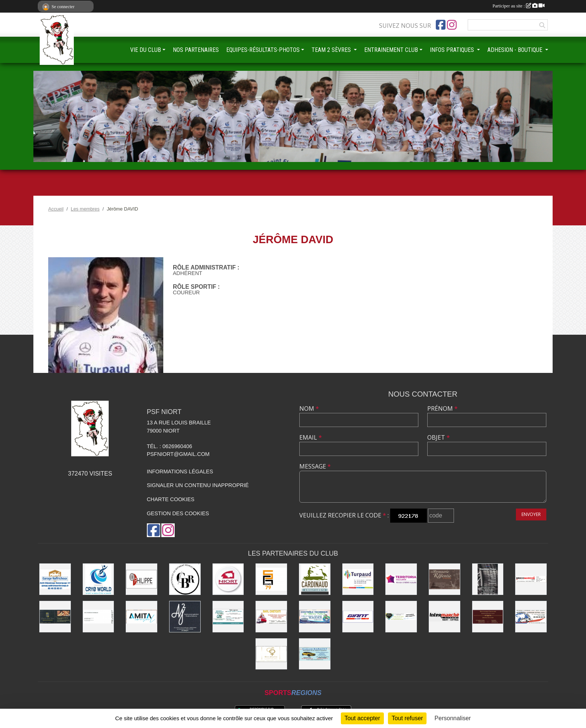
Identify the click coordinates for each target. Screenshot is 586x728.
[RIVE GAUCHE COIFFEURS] (271, 654)
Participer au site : (518, 6)
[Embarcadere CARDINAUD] (315, 579)
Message (315, 466)
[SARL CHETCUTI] (271, 617)
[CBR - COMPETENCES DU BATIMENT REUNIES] (185, 579)
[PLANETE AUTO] (531, 617)
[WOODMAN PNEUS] (488, 579)
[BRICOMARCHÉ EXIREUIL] (531, 579)
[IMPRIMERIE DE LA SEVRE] (401, 617)
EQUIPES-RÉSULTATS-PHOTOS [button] (263, 50)
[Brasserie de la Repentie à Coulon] (445, 579)
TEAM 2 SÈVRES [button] (332, 50)
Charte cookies (171, 499)
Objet (439, 437)
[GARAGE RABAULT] (315, 654)
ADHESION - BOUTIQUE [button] (516, 50)
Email (311, 437)
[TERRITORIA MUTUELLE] (401, 579)
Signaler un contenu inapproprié (198, 485)
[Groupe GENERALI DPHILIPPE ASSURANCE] (141, 579)
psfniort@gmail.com (178, 454)
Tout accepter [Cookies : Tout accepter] (362, 718)
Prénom (442, 408)
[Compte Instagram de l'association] (452, 25)
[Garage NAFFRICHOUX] (55, 579)
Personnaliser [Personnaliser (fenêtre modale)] (453, 718)
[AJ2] (185, 617)
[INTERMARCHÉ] (445, 617)
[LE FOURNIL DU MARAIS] (55, 617)
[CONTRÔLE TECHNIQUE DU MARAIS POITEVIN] (315, 617)
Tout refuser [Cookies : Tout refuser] (407, 718)
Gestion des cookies (178, 513)
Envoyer (531, 514)
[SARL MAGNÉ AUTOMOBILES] (98, 617)
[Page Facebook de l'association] (441, 25)
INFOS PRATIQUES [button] (453, 50)
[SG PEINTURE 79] (271, 579)
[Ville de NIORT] (228, 579)
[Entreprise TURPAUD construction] (358, 579)
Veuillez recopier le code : (344, 515)
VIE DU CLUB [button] (146, 50)
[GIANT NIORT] (358, 617)
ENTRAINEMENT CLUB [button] (391, 50)
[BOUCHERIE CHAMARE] (488, 617)
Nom (309, 408)
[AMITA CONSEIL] (141, 617)
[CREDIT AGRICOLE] (228, 617)
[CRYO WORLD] (98, 579)
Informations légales (180, 471)
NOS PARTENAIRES (196, 50)
